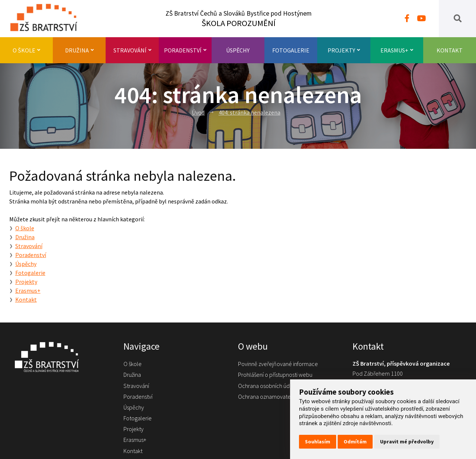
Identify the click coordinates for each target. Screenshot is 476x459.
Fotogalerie (291, 50)
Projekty (344, 50)
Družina (79, 50)
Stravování (132, 50)
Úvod (198, 112)
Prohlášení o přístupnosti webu (275, 375)
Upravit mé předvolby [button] (407, 442)
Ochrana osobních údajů (267, 386)
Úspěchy (238, 50)
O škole (26, 50)
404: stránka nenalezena (250, 112)
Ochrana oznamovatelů (267, 397)
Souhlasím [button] (318, 442)
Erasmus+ (397, 50)
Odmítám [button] (355, 442)
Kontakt (450, 50)
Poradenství (185, 50)
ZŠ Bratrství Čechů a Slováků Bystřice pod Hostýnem (239, 19)
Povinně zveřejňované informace (278, 364)
